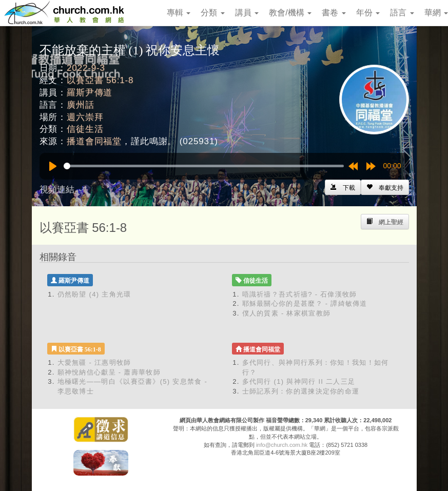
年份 (368, 13)
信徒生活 (85, 129)
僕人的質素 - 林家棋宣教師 (287, 313)
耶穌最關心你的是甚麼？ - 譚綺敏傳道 (305, 303)
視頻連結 (57, 190)
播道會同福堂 (94, 141)
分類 (212, 13)
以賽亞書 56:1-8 (100, 80)
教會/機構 (290, 13)
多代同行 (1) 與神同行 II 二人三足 (299, 381)
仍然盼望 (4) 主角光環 (94, 294)
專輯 (179, 13)
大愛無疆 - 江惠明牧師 (94, 362)
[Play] (53, 166)
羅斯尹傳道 (90, 93)
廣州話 (81, 105)
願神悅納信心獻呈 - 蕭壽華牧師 (109, 372)
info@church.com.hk (282, 445)
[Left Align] (385, 187)
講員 (247, 13)
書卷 (334, 13)
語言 (402, 13)
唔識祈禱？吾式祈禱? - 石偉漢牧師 (300, 294)
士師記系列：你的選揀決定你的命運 (301, 391)
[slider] (204, 166)
